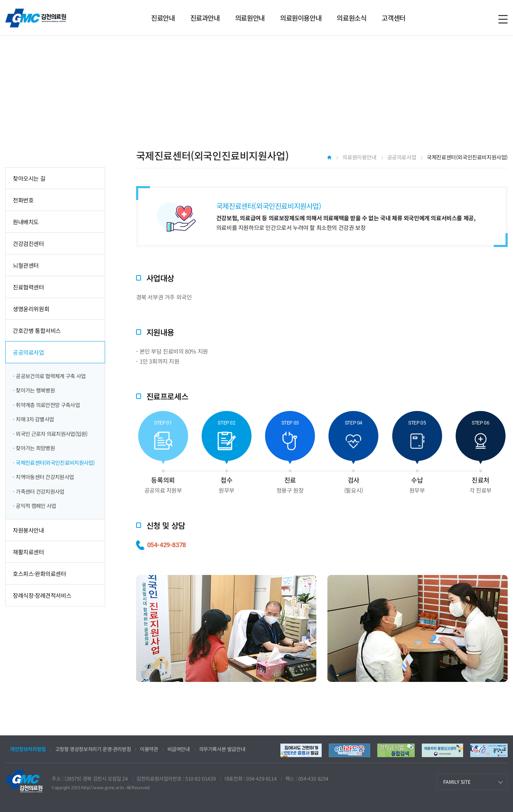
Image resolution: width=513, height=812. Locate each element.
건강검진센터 (28, 243)
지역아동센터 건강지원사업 (45, 477)
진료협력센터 (28, 287)
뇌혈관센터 (26, 265)
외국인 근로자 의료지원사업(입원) (51, 434)
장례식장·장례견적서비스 (42, 595)
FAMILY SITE (457, 782)
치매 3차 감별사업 (35, 419)
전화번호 (23, 200)
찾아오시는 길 (29, 178)
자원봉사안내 (28, 530)
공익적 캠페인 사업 (36, 506)
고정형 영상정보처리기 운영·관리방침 (93, 749)
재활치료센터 (28, 552)
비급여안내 (179, 749)
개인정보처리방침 (28, 749)
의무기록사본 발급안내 (222, 749)
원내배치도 (26, 222)
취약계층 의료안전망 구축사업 (48, 405)
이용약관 (149, 749)
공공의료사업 (28, 352)
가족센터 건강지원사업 (40, 491)
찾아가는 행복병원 (35, 390)
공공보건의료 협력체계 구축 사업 (51, 376)
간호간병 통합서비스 (37, 330)
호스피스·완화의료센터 (40, 574)
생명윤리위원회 (31, 309)
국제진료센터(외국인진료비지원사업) (55, 462)
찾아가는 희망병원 (35, 448)
